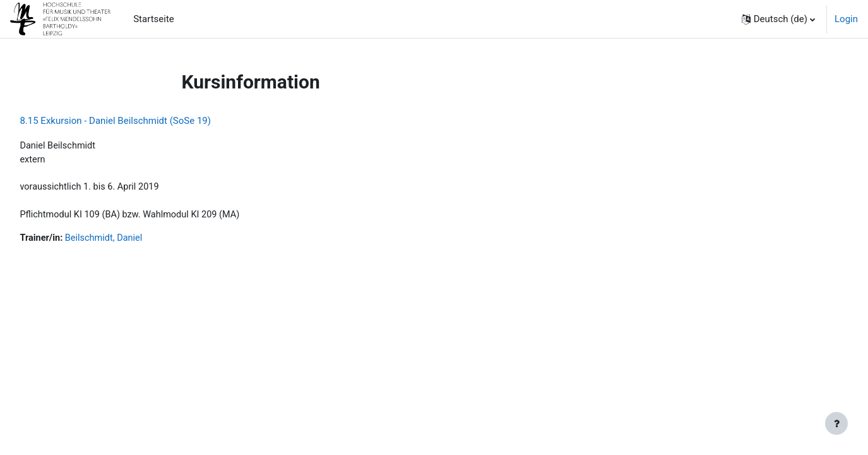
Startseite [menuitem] (154, 19)
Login (846, 19)
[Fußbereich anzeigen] (836, 423)
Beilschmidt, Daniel (135, 241)
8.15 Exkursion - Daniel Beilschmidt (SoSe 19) (144, 121)
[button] (778, 19)
